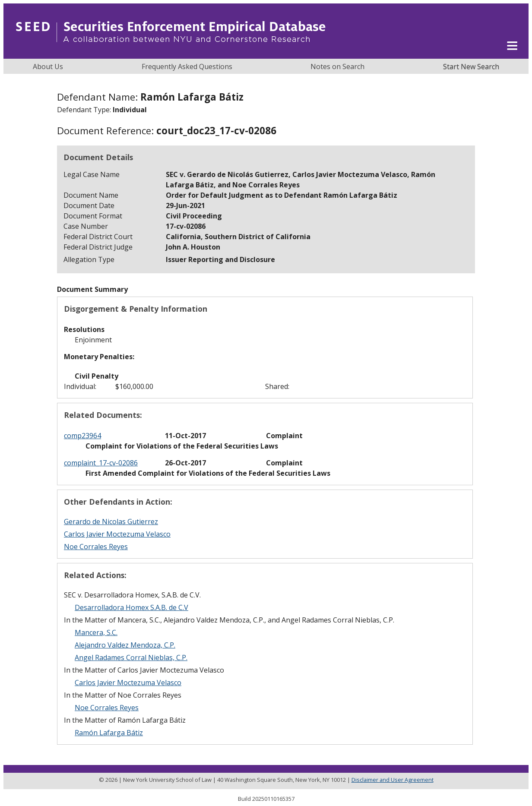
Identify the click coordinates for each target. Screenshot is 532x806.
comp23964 (82, 436)
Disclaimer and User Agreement (393, 780)
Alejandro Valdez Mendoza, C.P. (125, 645)
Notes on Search (337, 66)
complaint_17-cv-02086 (101, 463)
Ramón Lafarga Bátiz (109, 733)
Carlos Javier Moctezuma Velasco (117, 534)
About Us (48, 66)
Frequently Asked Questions (187, 66)
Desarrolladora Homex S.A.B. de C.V (131, 607)
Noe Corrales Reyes (96, 547)
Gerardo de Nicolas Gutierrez (111, 522)
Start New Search (471, 66)
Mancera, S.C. (96, 632)
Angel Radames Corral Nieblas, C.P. (131, 657)
